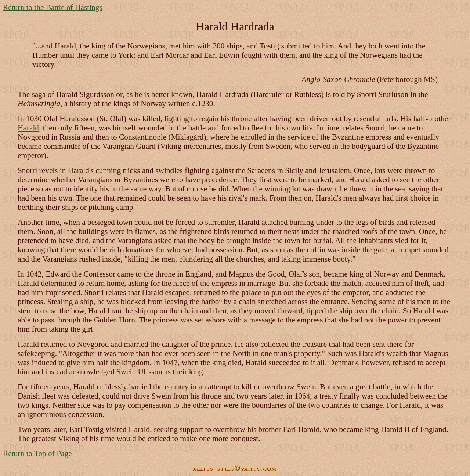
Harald (28, 128)
